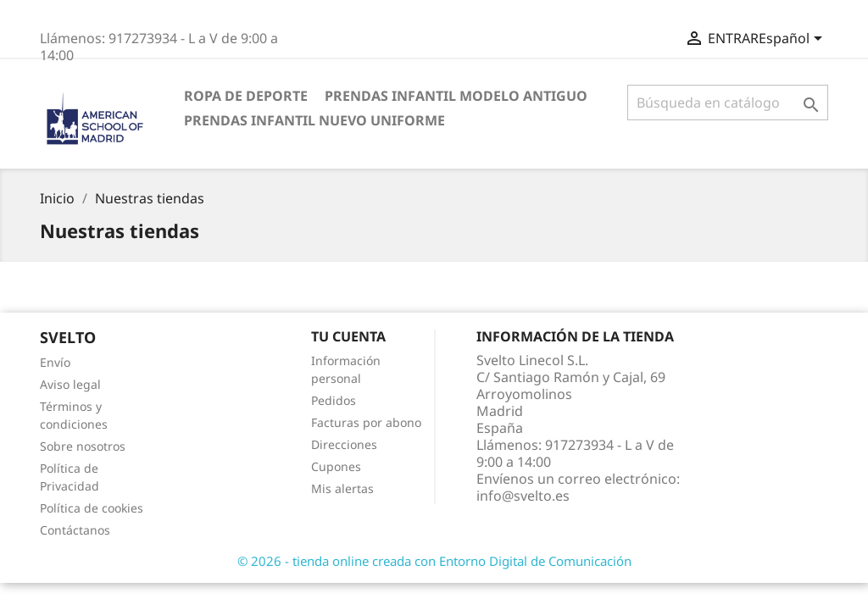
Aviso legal (70, 384)
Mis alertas (342, 488)
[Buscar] (728, 103)
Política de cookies (92, 508)
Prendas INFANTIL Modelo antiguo (456, 96)
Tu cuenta (348, 336)
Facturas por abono (366, 422)
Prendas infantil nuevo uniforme (314, 120)
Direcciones (344, 444)
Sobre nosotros (83, 446)
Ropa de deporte (246, 96)
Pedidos (334, 400)
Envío (55, 362)
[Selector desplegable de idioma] (793, 40)
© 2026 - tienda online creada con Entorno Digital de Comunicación (434, 561)
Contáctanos (75, 530)
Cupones (336, 466)
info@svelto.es (523, 496)
